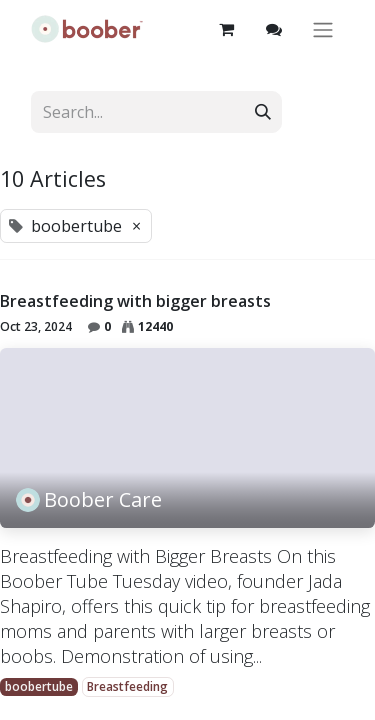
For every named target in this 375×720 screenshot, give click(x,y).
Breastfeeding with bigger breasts (135, 301)
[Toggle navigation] (323, 29)
